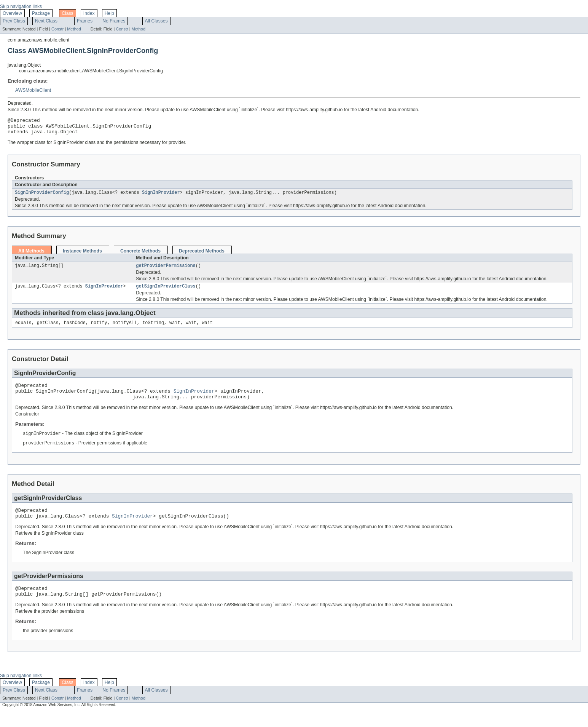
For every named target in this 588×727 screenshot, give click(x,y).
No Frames (114, 21)
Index (89, 13)
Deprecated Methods (202, 255)
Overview (12, 13)
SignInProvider (161, 197)
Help (109, 13)
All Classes (156, 21)
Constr (57, 29)
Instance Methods (82, 255)
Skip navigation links (21, 6)
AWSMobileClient (33, 90)
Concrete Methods (140, 255)
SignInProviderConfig (42, 197)
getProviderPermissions (166, 270)
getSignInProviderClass (166, 292)
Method (74, 29)
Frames (85, 21)
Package (41, 13)
